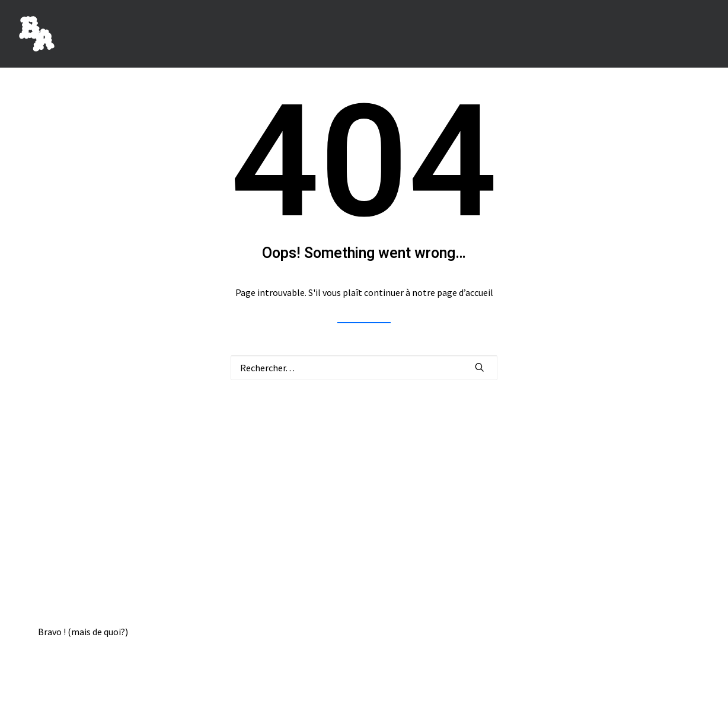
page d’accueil (465, 292)
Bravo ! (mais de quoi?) (83, 632)
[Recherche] (364, 368)
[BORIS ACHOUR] (37, 34)
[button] (480, 367)
